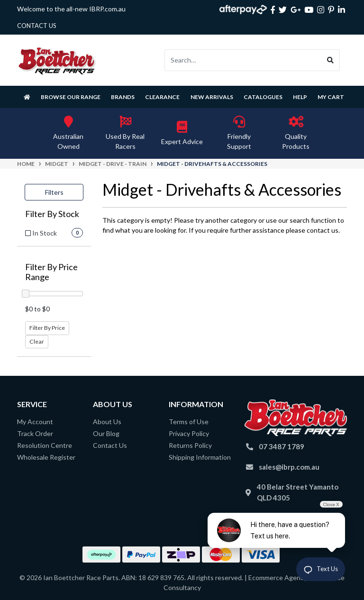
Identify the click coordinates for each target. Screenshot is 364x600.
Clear (37, 341)
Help (300, 97)
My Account (35, 422)
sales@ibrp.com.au (289, 467)
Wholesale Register (46, 457)
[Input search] (243, 60)
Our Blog (106, 433)
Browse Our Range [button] (71, 97)
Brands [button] (123, 97)
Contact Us (110, 445)
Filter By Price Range (51, 272)
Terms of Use (189, 422)
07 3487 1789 (282, 446)
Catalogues (263, 97)
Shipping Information (200, 457)
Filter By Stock (52, 214)
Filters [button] (54, 192)
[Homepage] (27, 97)
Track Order (35, 433)
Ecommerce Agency (278, 577)
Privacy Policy (189, 433)
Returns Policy (190, 445)
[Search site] (331, 60)
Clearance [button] (162, 97)
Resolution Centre (45, 445)
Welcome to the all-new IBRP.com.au (71, 9)
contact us (37, 26)
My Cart (331, 97)
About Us (107, 422)
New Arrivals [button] (212, 97)
